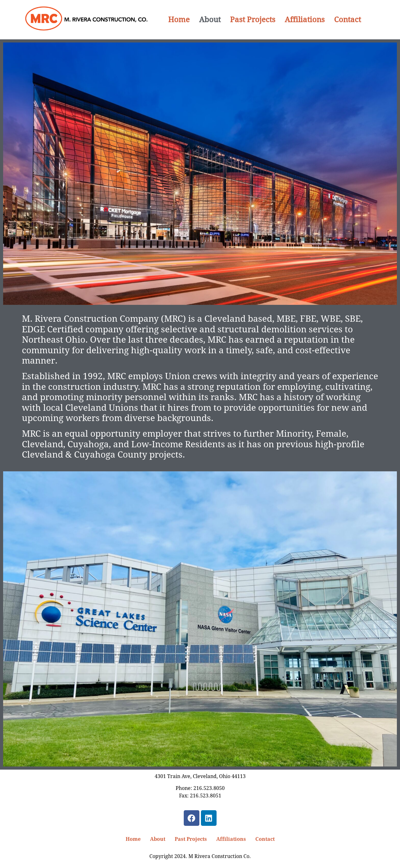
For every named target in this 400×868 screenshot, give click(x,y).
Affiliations (305, 20)
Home (179, 20)
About (210, 20)
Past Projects (253, 20)
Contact (347, 20)
